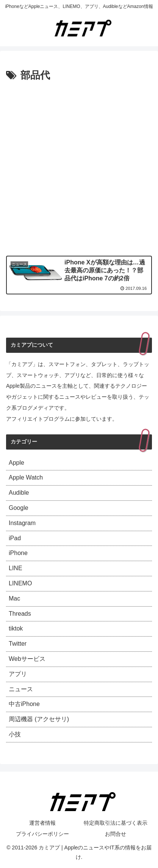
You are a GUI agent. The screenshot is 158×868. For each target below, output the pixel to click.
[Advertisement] (79, 167)
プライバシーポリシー (42, 834)
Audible (19, 493)
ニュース (21, 689)
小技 (15, 734)
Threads (20, 614)
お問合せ (116, 834)
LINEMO (20, 583)
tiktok (16, 628)
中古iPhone (24, 704)
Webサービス (27, 659)
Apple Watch (26, 477)
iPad (15, 538)
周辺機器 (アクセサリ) (39, 719)
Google (19, 508)
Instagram (22, 523)
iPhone (18, 553)
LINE (16, 568)
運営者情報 (42, 823)
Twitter (18, 644)
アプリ (18, 674)
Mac (14, 598)
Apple (16, 463)
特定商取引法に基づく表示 (116, 823)
